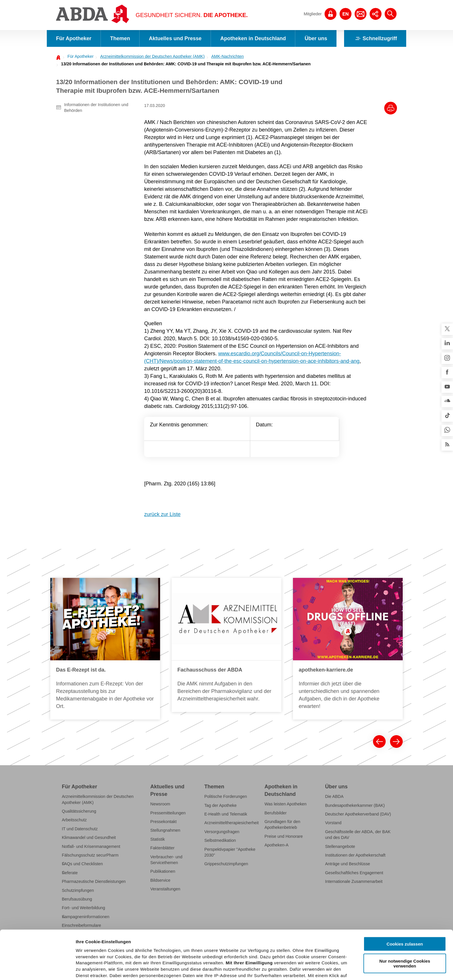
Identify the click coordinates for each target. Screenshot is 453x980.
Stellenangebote (340, 846)
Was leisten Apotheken (286, 804)
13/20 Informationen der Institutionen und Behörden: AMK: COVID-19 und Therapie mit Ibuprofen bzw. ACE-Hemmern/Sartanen (186, 64)
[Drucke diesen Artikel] (391, 108)
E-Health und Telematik (226, 814)
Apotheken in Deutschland (253, 38)
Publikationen (163, 871)
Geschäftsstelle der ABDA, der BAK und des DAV (358, 835)
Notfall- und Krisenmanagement (91, 846)
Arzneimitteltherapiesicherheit (231, 823)
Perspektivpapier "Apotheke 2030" (230, 852)
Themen (120, 38)
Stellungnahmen (165, 830)
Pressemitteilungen (168, 813)
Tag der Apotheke (220, 805)
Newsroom (160, 804)
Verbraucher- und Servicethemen (166, 860)
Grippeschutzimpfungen (226, 864)
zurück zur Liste (162, 514)
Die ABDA (334, 796)
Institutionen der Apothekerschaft (355, 855)
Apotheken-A (277, 845)
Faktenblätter (162, 848)
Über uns (316, 38)
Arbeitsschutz (74, 820)
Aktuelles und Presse (175, 38)
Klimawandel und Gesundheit (89, 837)
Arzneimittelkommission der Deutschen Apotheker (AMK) (153, 56)
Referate (70, 873)
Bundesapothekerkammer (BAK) (355, 805)
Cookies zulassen (405, 895)
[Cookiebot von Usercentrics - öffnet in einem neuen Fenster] (37, 969)
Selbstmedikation (220, 840)
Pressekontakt (163, 822)
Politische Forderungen (226, 796)
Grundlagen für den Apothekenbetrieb (283, 824)
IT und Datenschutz (80, 829)
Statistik (157, 839)
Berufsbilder (276, 813)
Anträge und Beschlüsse (348, 864)
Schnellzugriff (375, 38)
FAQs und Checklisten (82, 864)
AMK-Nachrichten (228, 56)
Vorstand (333, 823)
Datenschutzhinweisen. (218, 952)
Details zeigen (307, 969)
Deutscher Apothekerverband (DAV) (358, 814)
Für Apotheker (74, 38)
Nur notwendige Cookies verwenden (405, 915)
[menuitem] (79, 56)
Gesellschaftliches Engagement (354, 873)
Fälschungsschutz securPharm (90, 855)
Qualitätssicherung (79, 811)
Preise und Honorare (284, 836)
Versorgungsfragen (222, 832)
